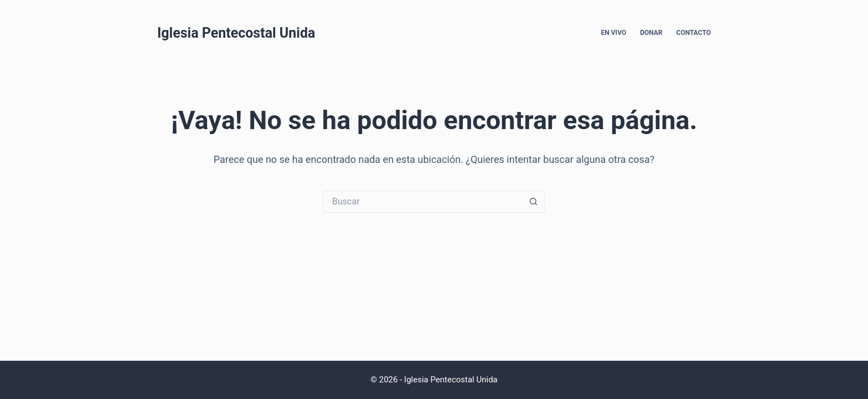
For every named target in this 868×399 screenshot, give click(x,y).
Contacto (694, 33)
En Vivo (614, 33)
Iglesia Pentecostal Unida (236, 33)
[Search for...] (423, 202)
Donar (651, 33)
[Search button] (534, 202)
